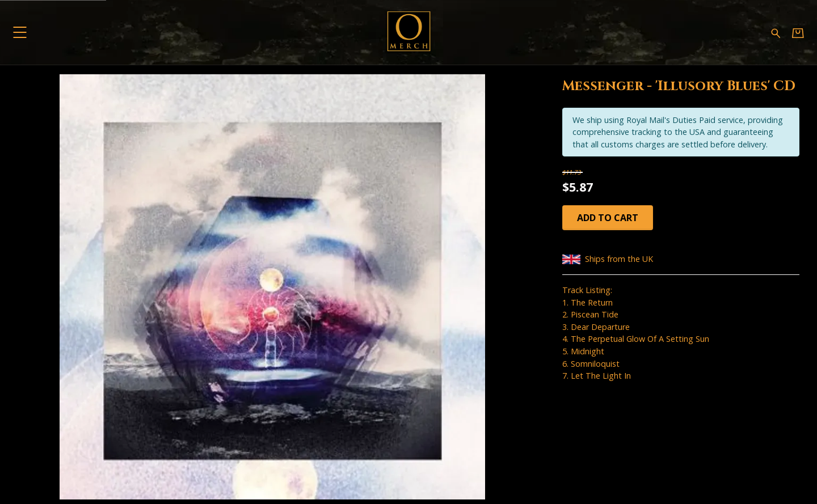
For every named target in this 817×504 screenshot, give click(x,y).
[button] (20, 32)
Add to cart (608, 218)
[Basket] (798, 33)
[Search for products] (776, 32)
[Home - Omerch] (408, 33)
